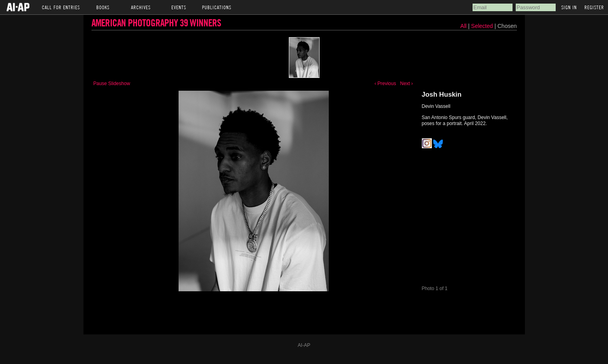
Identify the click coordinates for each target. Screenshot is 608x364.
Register (594, 7)
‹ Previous (385, 84)
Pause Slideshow (112, 84)
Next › (406, 84)
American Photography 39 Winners (156, 23)
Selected (483, 26)
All (463, 26)
